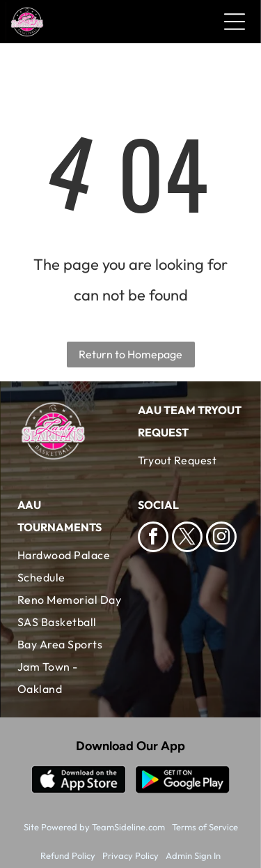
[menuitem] (191, 460)
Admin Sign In (193, 855)
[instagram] (221, 539)
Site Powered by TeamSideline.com (94, 827)
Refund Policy (68, 855)
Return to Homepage (130, 354)
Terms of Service (205, 827)
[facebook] (153, 539)
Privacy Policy (130, 855)
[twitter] (187, 539)
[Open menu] (235, 22)
